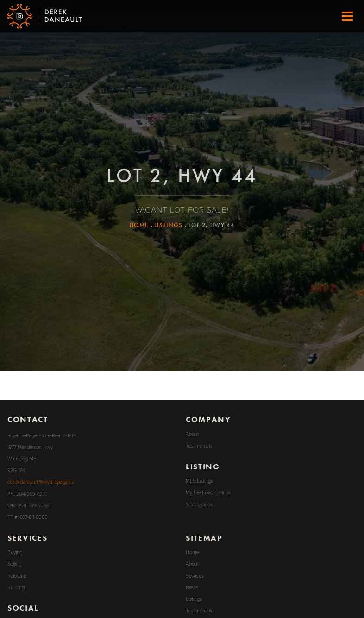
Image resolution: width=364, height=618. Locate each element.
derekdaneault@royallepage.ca (41, 482)
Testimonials (199, 446)
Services (195, 576)
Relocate (17, 576)
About (192, 434)
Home (139, 225)
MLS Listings (199, 481)
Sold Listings (199, 505)
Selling (14, 564)
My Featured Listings (208, 493)
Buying (15, 552)
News (192, 588)
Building (16, 588)
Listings (169, 225)
